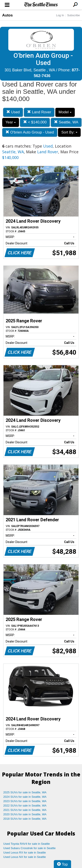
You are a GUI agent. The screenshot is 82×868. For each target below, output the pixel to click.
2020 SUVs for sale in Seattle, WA (25, 814)
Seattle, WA (66, 122)
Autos (7, 15)
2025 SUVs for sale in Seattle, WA (25, 792)
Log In (60, 15)
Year (11, 122)
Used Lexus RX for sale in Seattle (24, 853)
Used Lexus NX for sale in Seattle (24, 857)
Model (65, 112)
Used (13, 112)
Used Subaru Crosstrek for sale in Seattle (29, 848)
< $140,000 (35, 122)
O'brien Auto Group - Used (30, 132)
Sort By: (69, 132)
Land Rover (39, 112)
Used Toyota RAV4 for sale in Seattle (27, 844)
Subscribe (73, 15)
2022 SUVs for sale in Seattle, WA (25, 806)
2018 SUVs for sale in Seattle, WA (25, 819)
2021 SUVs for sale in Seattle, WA (25, 810)
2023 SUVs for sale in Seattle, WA (25, 801)
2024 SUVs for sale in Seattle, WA (25, 797)
